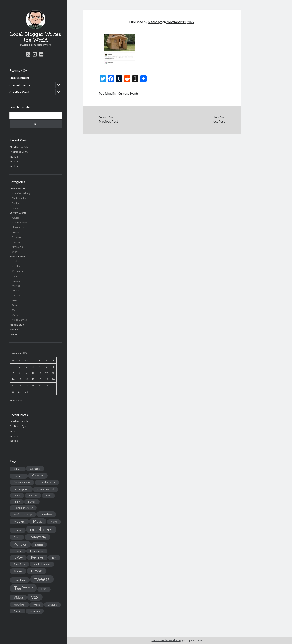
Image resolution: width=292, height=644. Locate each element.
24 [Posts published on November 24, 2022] (33, 385)
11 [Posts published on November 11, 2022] (40, 373)
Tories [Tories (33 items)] (18, 571)
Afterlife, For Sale (19, 147)
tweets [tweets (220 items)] (42, 579)
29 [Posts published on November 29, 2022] (20, 392)
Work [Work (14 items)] (36, 605)
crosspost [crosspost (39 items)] (21, 489)
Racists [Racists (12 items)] (39, 545)
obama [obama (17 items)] (18, 530)
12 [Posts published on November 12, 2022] (46, 373)
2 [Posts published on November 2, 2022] (26, 367)
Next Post (218, 121)
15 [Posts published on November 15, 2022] (20, 379)
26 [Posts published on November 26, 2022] (46, 385)
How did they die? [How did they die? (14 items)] (23, 508)
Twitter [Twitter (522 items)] (23, 588)
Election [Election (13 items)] (33, 496)
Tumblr (16, 305)
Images (16, 281)
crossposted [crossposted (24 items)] (46, 489)
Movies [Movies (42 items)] (19, 521)
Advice (16, 218)
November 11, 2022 (180, 22)
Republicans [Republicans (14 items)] (37, 551)
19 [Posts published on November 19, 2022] (46, 379)
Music (15, 291)
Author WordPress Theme (166, 640)
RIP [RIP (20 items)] (54, 558)
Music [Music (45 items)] (38, 521)
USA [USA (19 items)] (44, 589)
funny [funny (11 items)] (17, 502)
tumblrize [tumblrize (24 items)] (20, 580)
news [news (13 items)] (54, 522)
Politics (16, 242)
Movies (16, 286)
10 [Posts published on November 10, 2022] (33, 373)
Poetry (16, 203)
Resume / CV (18, 70)
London (16, 232)
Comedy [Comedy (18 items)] (19, 476)
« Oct (12, 400)
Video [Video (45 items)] (18, 597)
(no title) (14, 157)
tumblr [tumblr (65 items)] (36, 571)
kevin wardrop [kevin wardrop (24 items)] (23, 514)
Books (15, 261)
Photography (19, 198)
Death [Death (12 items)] (17, 496)
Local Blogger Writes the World (36, 37)
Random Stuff (17, 325)
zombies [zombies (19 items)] (35, 611)
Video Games (19, 320)
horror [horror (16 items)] (32, 502)
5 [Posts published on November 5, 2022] (47, 367)
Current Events (20, 85)
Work (15, 252)
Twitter (13, 334)
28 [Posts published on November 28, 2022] (13, 392)
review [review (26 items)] (18, 558)
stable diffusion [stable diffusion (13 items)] (42, 564)
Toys (14, 300)
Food (15, 276)
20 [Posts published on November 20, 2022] (53, 379)
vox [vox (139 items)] (35, 597)
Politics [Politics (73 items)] (20, 544)
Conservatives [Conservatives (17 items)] (22, 482)
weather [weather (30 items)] (19, 604)
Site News (17, 247)
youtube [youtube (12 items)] (52, 605)
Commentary (19, 222)
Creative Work (20, 92)
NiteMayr (155, 22)
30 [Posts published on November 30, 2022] (26, 392)
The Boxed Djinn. (19, 152)
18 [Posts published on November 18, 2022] (40, 379)
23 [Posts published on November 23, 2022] (26, 385)
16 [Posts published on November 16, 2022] (26, 379)
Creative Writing (21, 193)
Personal (17, 237)
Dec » (19, 400)
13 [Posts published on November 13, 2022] (53, 373)
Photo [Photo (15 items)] (17, 537)
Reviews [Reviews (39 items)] (37, 557)
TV (13, 310)
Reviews (17, 295)
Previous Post (108, 121)
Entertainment (19, 78)
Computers (18, 271)
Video (15, 315)
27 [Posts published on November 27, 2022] (53, 385)
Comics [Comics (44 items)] (38, 476)
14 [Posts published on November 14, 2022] (13, 379)
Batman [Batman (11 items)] (18, 469)
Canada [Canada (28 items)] (35, 469)
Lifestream (18, 227)
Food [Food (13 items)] (48, 496)
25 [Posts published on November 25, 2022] (40, 385)
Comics (16, 266)
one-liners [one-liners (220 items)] (41, 529)
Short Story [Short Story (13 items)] (19, 564)
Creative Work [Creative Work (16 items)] (47, 482)
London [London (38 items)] (46, 514)
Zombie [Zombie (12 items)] (17, 611)
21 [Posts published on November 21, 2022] (13, 385)
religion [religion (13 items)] (18, 551)
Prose (15, 208)
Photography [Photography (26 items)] (38, 537)
